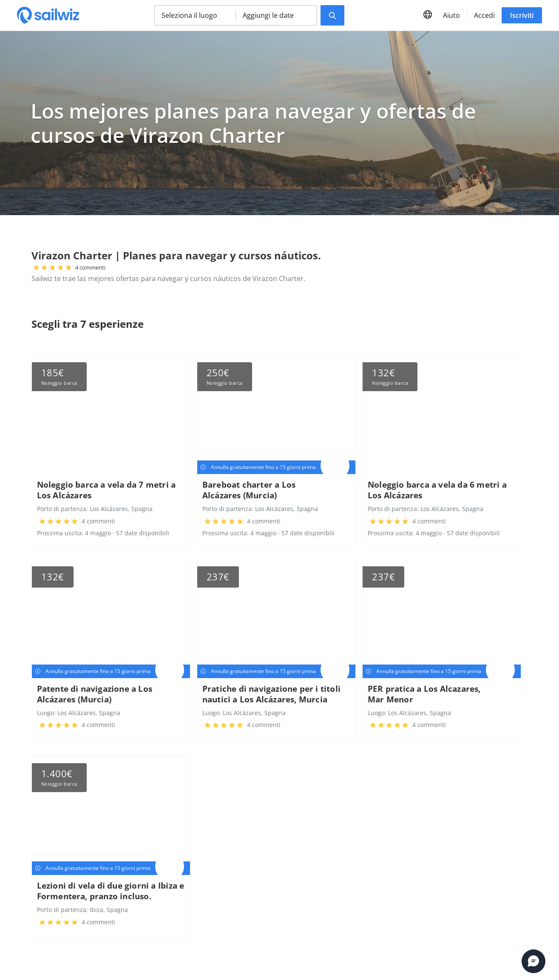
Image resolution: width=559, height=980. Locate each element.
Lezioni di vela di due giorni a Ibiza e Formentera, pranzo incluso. (111, 891)
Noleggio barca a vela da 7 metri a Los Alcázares (106, 490)
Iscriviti (522, 15)
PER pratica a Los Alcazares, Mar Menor (424, 694)
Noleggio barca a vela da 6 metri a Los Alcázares (437, 490)
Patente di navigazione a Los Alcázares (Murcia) (95, 694)
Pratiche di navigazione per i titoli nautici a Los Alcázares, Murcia (271, 694)
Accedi (484, 15)
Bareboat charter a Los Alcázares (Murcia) (249, 490)
